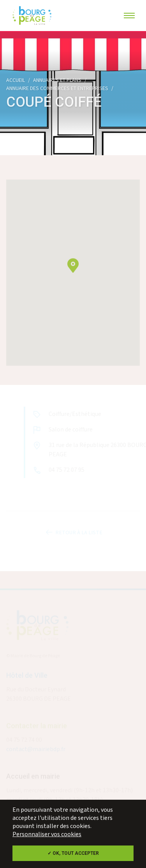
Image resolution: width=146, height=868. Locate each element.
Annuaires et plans (57, 80)
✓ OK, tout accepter (73, 853)
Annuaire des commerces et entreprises (57, 88)
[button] (73, 268)
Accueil (16, 80)
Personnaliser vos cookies (47, 834)
